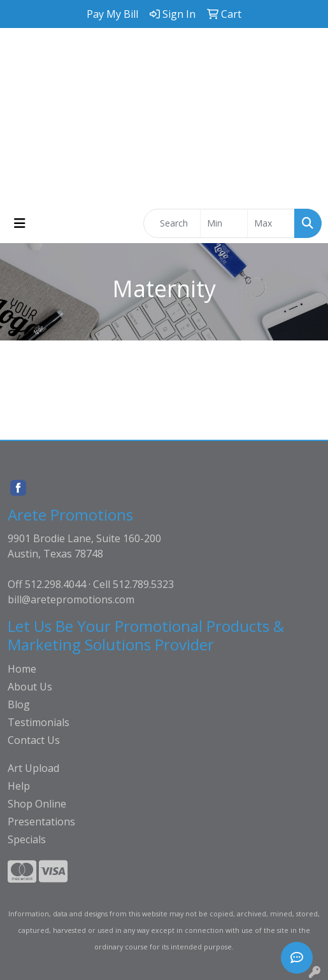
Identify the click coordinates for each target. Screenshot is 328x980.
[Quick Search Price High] (271, 223)
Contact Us (34, 740)
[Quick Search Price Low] (224, 223)
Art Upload (33, 768)
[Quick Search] (172, 223)
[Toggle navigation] (20, 223)
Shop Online (37, 804)
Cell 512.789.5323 (133, 584)
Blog (19, 704)
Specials (27, 839)
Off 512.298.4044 (47, 584)
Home (22, 669)
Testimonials (39, 722)
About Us (30, 687)
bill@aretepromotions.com (71, 599)
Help (19, 786)
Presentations (41, 822)
